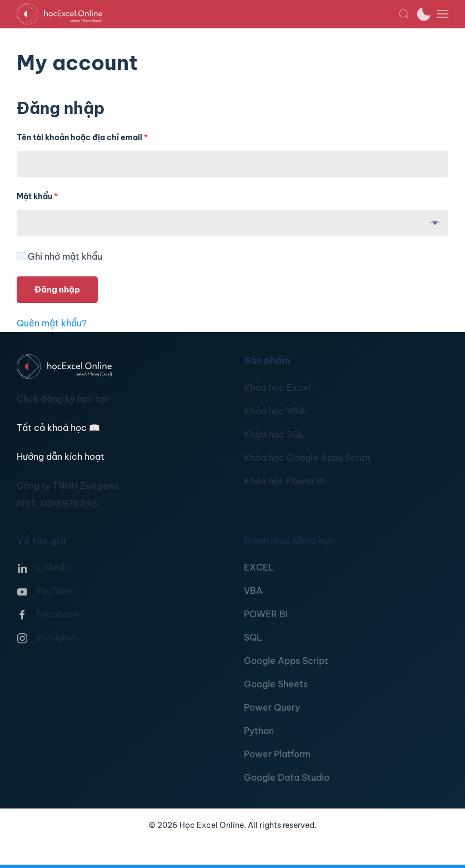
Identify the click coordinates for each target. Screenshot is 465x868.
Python (259, 731)
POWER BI (266, 614)
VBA (253, 591)
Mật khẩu (37, 196)
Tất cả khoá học (58, 428)
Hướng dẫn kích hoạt (61, 457)
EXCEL (259, 567)
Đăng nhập (57, 289)
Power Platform (277, 754)
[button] (404, 14)
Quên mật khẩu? (52, 323)
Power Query (272, 707)
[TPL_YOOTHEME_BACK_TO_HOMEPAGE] (207, 14)
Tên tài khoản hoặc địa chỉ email (82, 137)
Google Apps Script (286, 661)
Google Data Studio (287, 777)
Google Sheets (276, 684)
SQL (253, 637)
